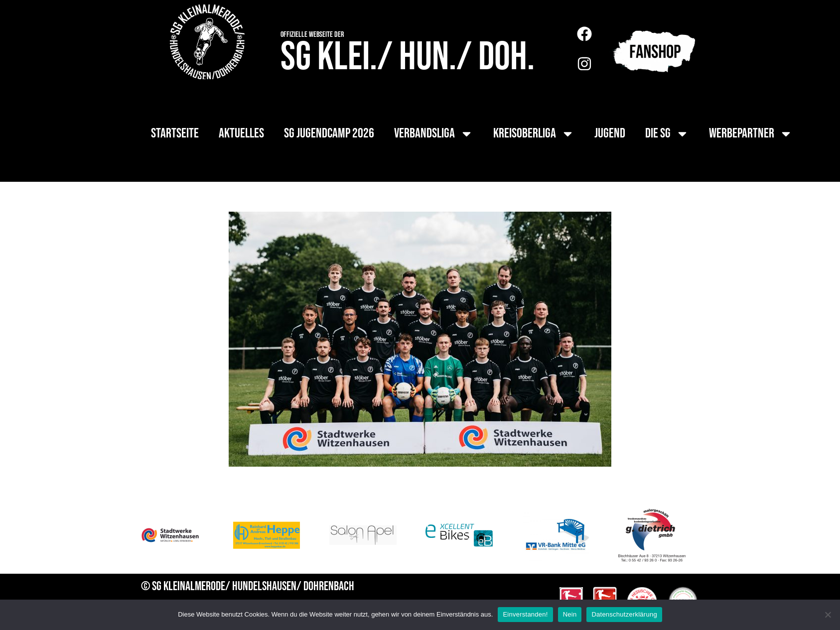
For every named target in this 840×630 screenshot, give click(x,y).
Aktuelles (241, 133)
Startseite (175, 133)
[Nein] (828, 615)
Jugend (610, 133)
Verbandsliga (434, 134)
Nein (570, 614)
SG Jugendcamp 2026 (329, 133)
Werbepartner (751, 134)
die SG (667, 134)
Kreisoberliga (534, 134)
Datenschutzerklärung (624, 614)
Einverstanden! (525, 614)
